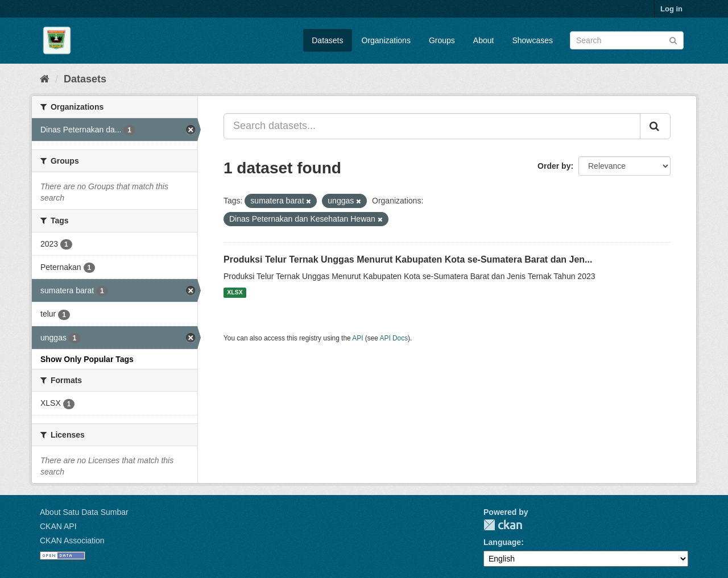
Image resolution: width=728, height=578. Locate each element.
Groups (442, 40)
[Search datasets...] (432, 126)
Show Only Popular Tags (87, 359)
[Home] (45, 79)
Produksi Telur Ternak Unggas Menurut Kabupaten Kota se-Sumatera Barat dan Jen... (408, 259)
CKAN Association (72, 540)
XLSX (235, 293)
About (484, 40)
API (357, 338)
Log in (671, 9)
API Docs (394, 338)
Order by (554, 166)
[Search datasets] (627, 40)
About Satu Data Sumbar (84, 512)
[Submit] (673, 39)
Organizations (386, 40)
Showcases (532, 40)
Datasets (327, 40)
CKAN (503, 525)
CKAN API (58, 526)
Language (502, 542)
